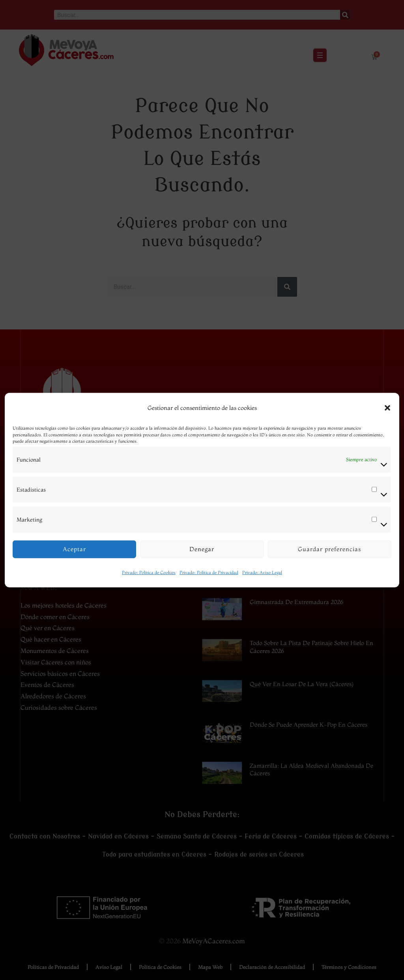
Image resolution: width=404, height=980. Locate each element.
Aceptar (74, 549)
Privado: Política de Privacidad (209, 572)
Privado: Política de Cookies (149, 572)
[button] (387, 408)
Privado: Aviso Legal (262, 572)
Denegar (202, 549)
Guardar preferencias (329, 549)
